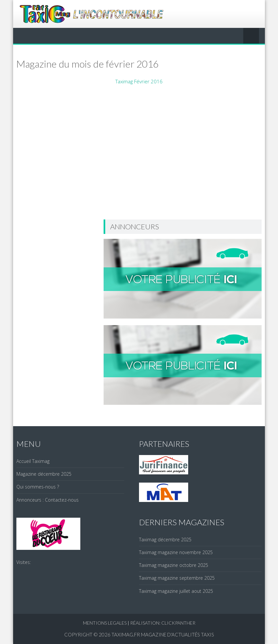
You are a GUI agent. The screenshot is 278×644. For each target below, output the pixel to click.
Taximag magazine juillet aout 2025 (176, 591)
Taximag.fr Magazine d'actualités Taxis (163, 634)
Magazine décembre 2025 (44, 474)
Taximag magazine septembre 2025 (177, 578)
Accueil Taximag (33, 461)
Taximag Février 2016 (139, 81)
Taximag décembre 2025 (165, 540)
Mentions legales (105, 623)
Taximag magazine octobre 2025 (174, 565)
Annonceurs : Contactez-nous (48, 500)
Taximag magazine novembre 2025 (176, 552)
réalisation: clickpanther (163, 623)
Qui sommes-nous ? (38, 487)
